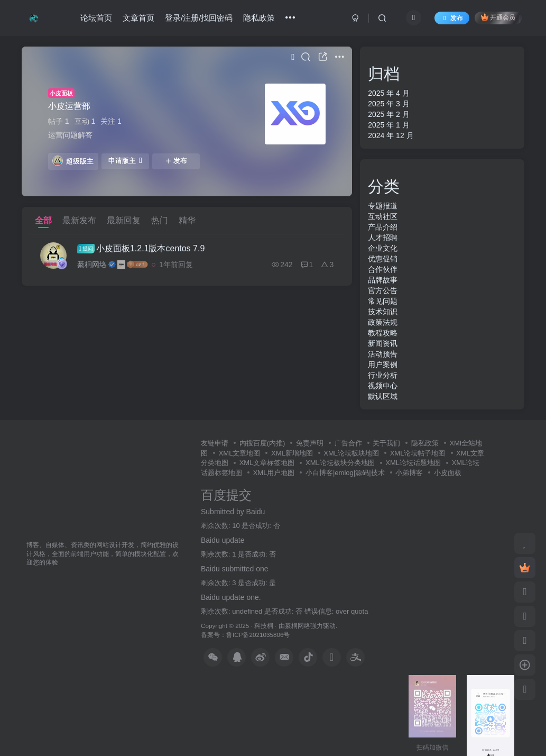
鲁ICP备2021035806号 (258, 635)
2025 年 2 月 (389, 114)
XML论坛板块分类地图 (340, 463)
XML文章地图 (240, 453)
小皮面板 (61, 93)
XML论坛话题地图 (413, 463)
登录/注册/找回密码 (199, 18)
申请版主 (125, 161)
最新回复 (124, 220)
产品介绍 (383, 227)
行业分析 (383, 375)
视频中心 (383, 386)
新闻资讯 (383, 343)
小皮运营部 (69, 106)
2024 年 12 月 (391, 135)
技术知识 (383, 312)
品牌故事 (383, 280)
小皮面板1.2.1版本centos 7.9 (141, 249)
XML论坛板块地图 (351, 453)
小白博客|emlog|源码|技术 (345, 473)
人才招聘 (383, 238)
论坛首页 (96, 18)
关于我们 (386, 443)
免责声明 (310, 443)
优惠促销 (383, 259)
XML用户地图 (274, 473)
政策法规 (383, 322)
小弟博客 (409, 473)
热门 (160, 220)
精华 (187, 220)
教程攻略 (383, 333)
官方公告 (383, 290)
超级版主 (73, 161)
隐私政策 (259, 18)
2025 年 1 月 (389, 125)
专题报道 (383, 206)
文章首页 (138, 18)
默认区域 (383, 396)
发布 (176, 161)
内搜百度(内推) (262, 443)
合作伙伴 (383, 269)
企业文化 (383, 248)
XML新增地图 (292, 453)
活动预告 (383, 354)
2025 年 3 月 (389, 104)
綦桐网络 (92, 265)
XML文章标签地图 (267, 463)
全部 (43, 220)
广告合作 (348, 443)
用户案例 (383, 365)
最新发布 (79, 220)
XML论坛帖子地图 (418, 453)
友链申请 (215, 443)
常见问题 (383, 301)
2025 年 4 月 (389, 93)
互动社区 (383, 216)
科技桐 (264, 626)
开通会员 (498, 17)
